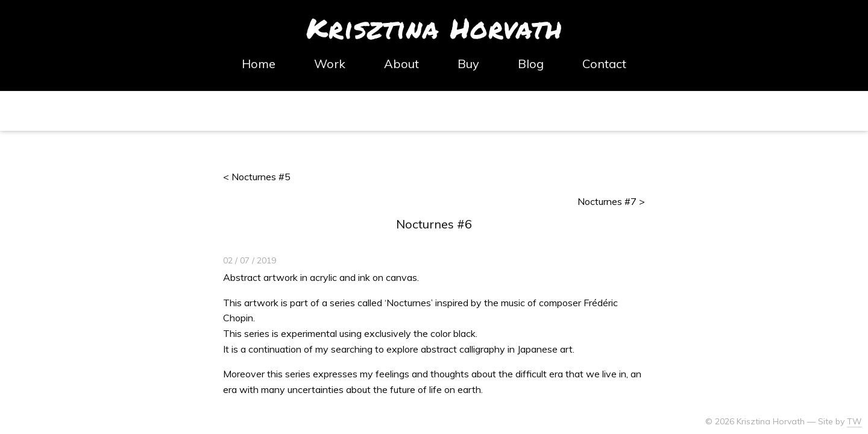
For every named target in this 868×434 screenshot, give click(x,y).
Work (330, 64)
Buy (468, 64)
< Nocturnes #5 (257, 177)
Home (259, 64)
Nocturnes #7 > (611, 201)
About (401, 64)
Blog (531, 64)
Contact (604, 64)
